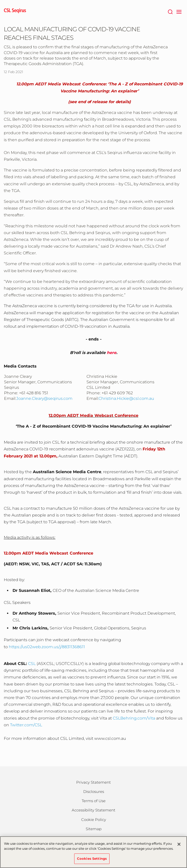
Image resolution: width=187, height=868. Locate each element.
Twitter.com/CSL (26, 725)
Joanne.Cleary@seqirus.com (44, 398)
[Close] (179, 846)
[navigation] (179, 11)
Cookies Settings (92, 861)
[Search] (170, 11)
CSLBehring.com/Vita (134, 718)
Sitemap (94, 829)
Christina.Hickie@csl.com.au (126, 398)
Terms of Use (94, 801)
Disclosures (94, 792)
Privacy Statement (93, 782)
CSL (32, 664)
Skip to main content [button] (0, 0)
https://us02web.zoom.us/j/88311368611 (47, 647)
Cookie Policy (94, 820)
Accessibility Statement (93, 810)
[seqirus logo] (15, 11)
